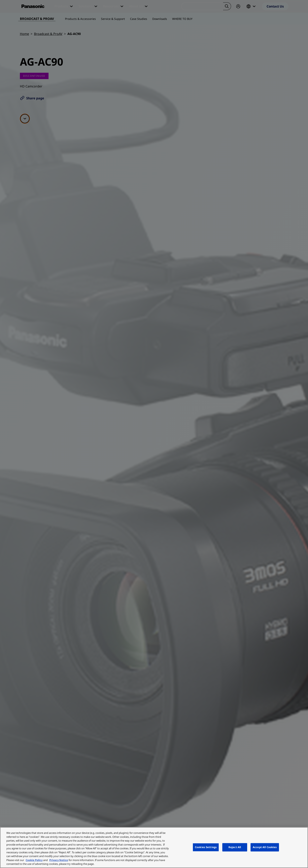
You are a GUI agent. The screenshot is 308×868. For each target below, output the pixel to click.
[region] (154, 848)
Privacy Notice (59, 860)
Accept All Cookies (265, 847)
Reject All (235, 847)
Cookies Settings (206, 847)
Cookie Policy (34, 860)
